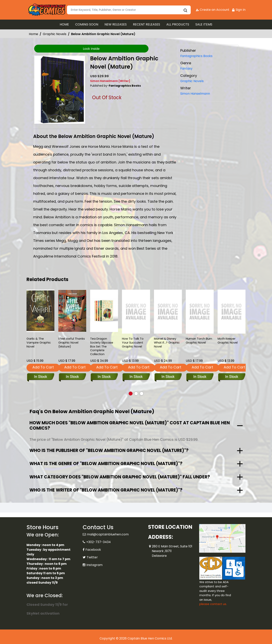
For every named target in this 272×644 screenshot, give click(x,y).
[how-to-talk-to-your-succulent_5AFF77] (136, 312)
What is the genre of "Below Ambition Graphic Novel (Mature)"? (106, 464)
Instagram (94, 565)
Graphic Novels (55, 34)
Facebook (93, 550)
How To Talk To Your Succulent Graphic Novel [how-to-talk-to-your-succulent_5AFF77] (133, 343)
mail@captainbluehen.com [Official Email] (108, 534)
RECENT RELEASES (147, 24)
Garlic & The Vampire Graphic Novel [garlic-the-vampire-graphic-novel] (39, 343)
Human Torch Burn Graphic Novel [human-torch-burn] (199, 341)
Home (33, 34)
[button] (131, 394)
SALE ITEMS (204, 24)
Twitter (92, 557)
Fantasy (187, 68)
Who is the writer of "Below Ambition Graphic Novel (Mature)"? (106, 490)
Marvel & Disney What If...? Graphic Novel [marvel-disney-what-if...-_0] (167, 343)
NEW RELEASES (116, 24)
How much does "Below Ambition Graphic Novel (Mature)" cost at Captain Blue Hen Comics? (130, 425)
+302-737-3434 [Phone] (98, 542)
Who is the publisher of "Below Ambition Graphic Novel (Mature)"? (109, 450)
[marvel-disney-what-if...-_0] (168, 312)
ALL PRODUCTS (178, 24)
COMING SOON (87, 24)
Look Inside (91, 49)
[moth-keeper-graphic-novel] (232, 312)
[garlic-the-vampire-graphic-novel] (40, 311)
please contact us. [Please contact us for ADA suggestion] (213, 604)
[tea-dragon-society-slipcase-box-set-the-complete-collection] (104, 311)
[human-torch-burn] (200, 312)
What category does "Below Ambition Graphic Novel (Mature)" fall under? (120, 477)
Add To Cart (43, 367)
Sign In (239, 10)
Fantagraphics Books (199, 56)
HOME (64, 24)
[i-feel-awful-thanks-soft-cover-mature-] (72, 311)
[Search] (129, 10)
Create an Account (212, 10)
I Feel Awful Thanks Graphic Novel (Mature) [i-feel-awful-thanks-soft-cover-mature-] (72, 343)
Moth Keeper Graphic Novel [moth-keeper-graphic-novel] (228, 341)
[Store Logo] (46, 10)
